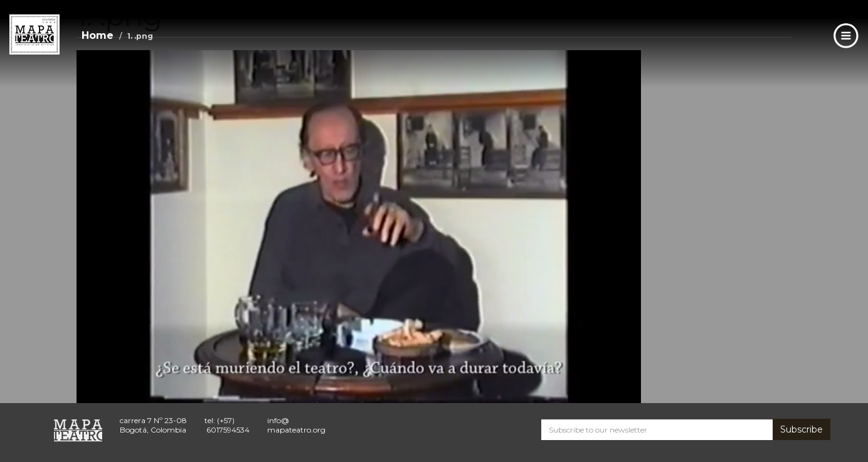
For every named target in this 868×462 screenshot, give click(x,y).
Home (98, 35)
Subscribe (802, 429)
